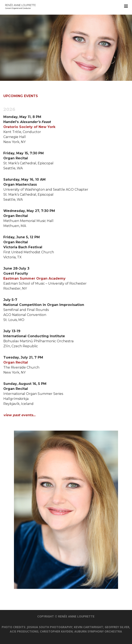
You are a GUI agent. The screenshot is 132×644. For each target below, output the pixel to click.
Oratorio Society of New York (29, 127)
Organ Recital (16, 362)
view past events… (19, 415)
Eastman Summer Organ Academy (34, 278)
